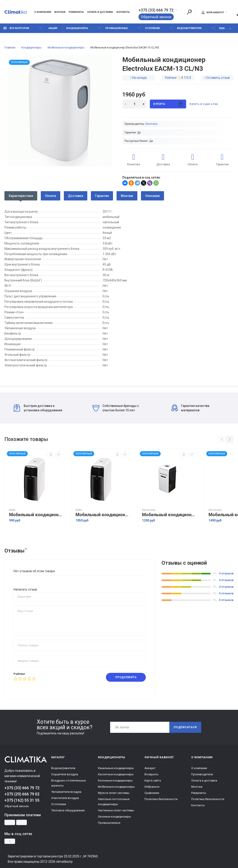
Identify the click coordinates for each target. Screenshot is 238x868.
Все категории (16, 28)
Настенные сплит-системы (116, 810)
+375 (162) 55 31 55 (22, 800)
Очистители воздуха (65, 798)
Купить (168, 104)
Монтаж (60, 12)
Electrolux (151, 124)
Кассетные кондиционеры (116, 774)
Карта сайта (153, 780)
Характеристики (21, 196)
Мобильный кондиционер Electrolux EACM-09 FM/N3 (168, 515)
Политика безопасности (161, 799)
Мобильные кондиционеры (116, 787)
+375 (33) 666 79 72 (156, 10)
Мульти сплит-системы (114, 793)
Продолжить (126, 677)
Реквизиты (76, 12)
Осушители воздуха (65, 774)
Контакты (123, 12)
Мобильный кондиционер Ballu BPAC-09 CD (102, 515)
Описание (152, 196)
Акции (53, 28)
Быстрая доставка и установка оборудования (38, 408)
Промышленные (116, 28)
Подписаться (185, 727)
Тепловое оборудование (68, 810)
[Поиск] (189, 12)
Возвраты (151, 774)
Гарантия (102, 196)
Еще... (223, 28)
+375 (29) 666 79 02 (22, 794)
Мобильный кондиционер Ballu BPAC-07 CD (35, 515)
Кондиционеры (77, 28)
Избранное (152, 787)
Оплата (51, 196)
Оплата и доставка (100, 12)
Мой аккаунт (213, 12)
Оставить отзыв (218, 78)
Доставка (76, 196)
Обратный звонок (156, 17)
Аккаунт (150, 768)
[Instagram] (10, 841)
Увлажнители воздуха (66, 792)
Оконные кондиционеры (114, 817)
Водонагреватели (189, 28)
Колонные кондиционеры (115, 780)
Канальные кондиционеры (116, 768)
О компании (43, 12)
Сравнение (152, 793)
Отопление (152, 28)
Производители (202, 774)
